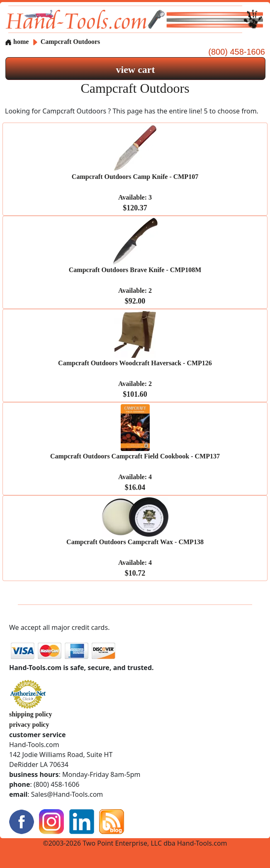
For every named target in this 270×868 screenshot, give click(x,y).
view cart (136, 70)
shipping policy (31, 714)
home (17, 42)
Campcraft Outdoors (71, 42)
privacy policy (29, 725)
